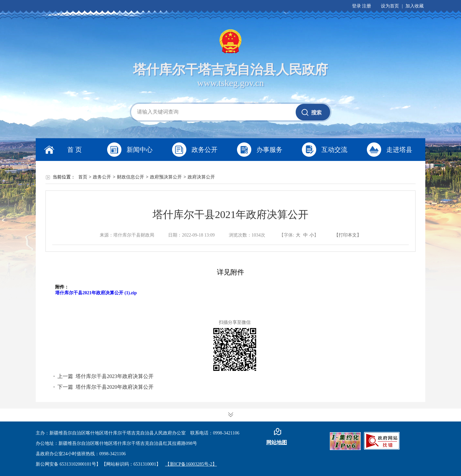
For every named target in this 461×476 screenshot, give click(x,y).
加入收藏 (415, 6)
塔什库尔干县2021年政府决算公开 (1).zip (96, 293)
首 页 (75, 150)
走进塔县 (399, 150)
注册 (367, 6)
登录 (356, 6)
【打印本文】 (348, 235)
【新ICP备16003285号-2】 (191, 464)
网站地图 (277, 442)
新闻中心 (140, 150)
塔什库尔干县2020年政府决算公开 (115, 387)
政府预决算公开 (166, 177)
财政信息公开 (131, 177)
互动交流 (334, 150)
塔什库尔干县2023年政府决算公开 (115, 376)
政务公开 (205, 150)
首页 (83, 177)
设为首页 (390, 6)
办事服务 (269, 150)
